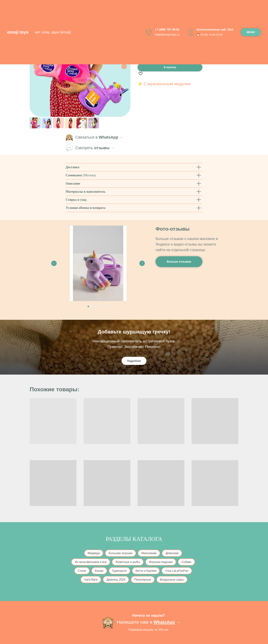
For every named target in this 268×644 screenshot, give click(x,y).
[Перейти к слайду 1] (88, 306)
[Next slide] (142, 263)
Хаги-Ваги (91, 580)
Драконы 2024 (116, 580)
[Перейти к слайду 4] (98, 306)
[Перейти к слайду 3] (95, 306)
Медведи (94, 553)
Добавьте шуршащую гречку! (134, 332)
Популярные (143, 580)
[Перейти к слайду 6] (105, 306)
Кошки (99, 571)
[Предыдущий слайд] (36, 67)
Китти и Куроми (146, 571)
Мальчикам (149, 553)
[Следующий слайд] (124, 67)
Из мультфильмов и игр (91, 562)
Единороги (120, 571)
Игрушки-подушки (161, 562)
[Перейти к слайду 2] (92, 306)
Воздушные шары (172, 580)
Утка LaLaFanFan (177, 571)
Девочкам (172, 553)
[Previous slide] (54, 263)
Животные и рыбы (128, 562)
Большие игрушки (121, 553)
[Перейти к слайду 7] (108, 306)
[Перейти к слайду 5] (101, 306)
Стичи (82, 571)
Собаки (186, 562)
